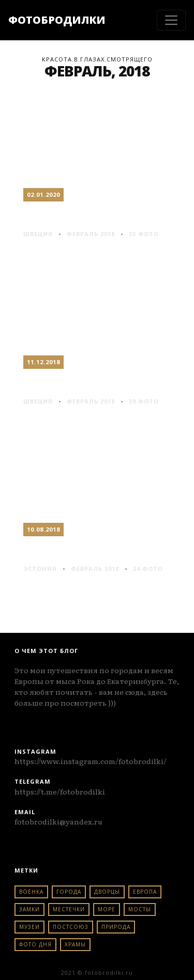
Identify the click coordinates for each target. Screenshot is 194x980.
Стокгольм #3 (73, 215)
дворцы (107, 892)
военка (31, 892)
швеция (38, 234)
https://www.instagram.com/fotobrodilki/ (91, 761)
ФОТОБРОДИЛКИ (57, 20)
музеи (29, 927)
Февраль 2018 (91, 234)
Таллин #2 (61, 549)
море (107, 909)
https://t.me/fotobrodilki (60, 791)
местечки (69, 909)
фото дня (35, 944)
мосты (140, 909)
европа (145, 892)
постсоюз (71, 927)
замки (29, 909)
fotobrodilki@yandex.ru (58, 821)
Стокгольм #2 (73, 382)
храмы (75, 944)
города (69, 892)
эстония (40, 569)
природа (116, 927)
